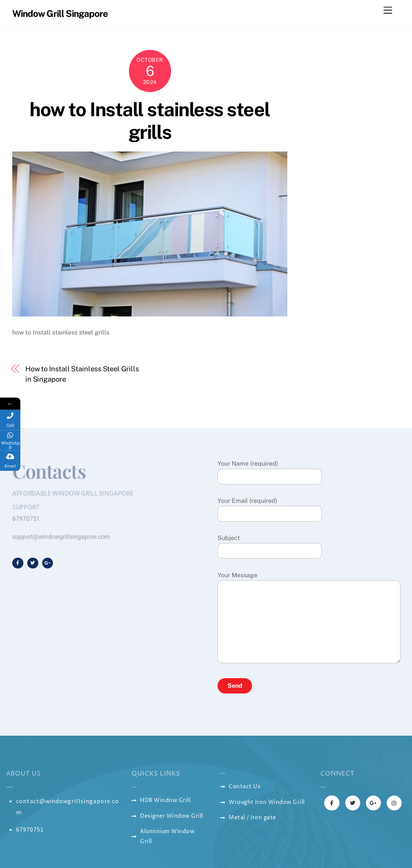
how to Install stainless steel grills (150, 121)
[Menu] (388, 11)
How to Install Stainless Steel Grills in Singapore (82, 374)
